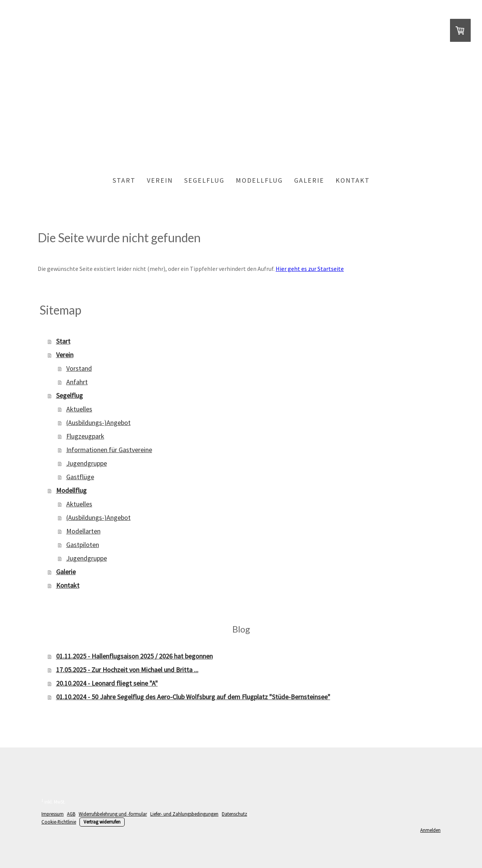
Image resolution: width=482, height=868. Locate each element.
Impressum (53, 814)
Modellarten (83, 531)
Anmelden (430, 830)
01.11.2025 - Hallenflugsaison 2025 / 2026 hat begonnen (134, 656)
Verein (160, 180)
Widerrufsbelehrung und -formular (113, 814)
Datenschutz (234, 814)
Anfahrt (77, 382)
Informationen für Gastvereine (109, 450)
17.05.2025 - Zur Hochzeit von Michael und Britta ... (127, 670)
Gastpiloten (83, 545)
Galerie (309, 180)
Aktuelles (79, 409)
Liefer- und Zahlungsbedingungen (184, 814)
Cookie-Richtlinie (59, 822)
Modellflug (259, 180)
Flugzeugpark (85, 436)
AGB (71, 814)
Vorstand (79, 368)
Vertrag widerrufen (102, 822)
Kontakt (353, 180)
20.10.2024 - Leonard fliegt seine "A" (107, 683)
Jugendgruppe (87, 463)
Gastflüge (80, 477)
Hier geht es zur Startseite (310, 269)
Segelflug (204, 180)
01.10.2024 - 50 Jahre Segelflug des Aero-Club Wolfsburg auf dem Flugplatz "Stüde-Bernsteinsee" (193, 697)
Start (124, 180)
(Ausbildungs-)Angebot (98, 423)
